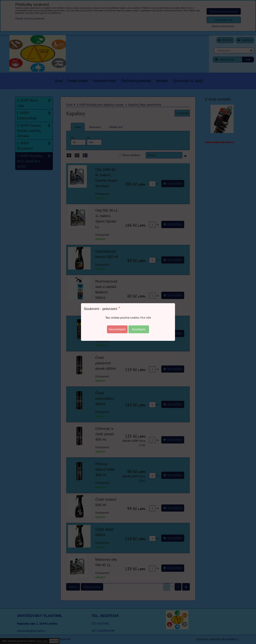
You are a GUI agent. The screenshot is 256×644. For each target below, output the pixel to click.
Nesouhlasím (117, 329)
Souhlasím (139, 329)
